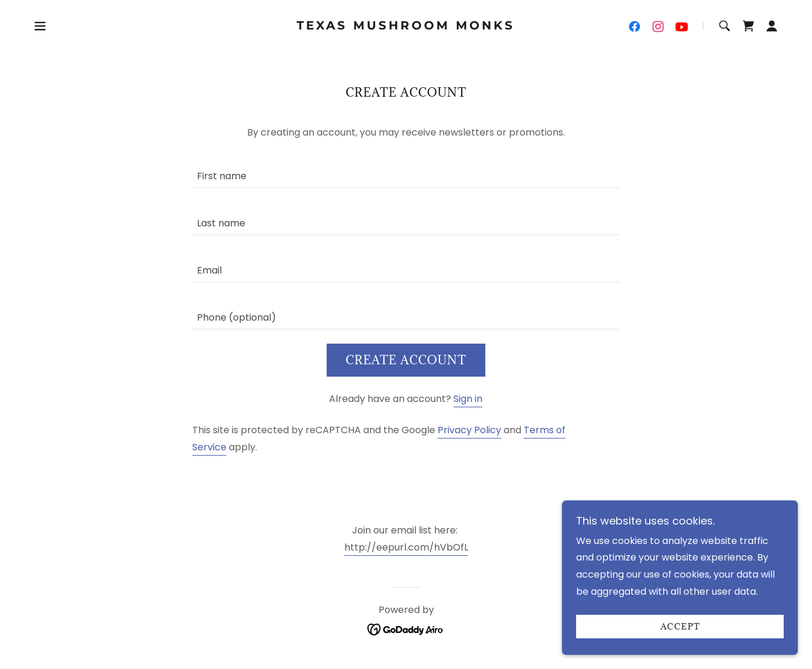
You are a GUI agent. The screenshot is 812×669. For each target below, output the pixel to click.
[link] (406, 26)
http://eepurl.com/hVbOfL (406, 547)
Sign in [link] (468, 399)
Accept (680, 627)
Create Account (406, 360)
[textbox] (406, 172)
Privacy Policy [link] (469, 430)
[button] (40, 26)
